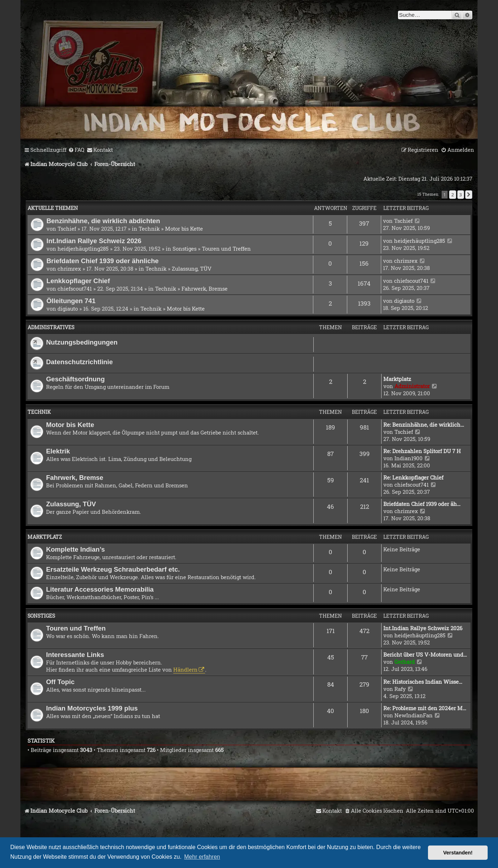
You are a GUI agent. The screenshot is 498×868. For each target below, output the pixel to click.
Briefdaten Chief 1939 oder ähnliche (103, 261)
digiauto (68, 308)
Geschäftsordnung (75, 379)
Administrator (412, 386)
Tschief (67, 229)
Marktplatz (397, 379)
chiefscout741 (75, 289)
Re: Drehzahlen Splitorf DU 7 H (422, 451)
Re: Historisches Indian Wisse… (423, 682)
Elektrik (58, 451)
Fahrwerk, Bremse (205, 289)
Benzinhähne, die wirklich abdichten (103, 221)
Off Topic (60, 682)
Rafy (400, 689)
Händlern (185, 669)
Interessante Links (75, 655)
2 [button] (452, 195)
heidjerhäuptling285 (83, 249)
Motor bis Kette (184, 229)
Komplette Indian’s (76, 549)
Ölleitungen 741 (71, 301)
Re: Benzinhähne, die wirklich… (424, 425)
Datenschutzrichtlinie (79, 362)
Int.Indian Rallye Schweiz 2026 (94, 241)
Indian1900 (409, 458)
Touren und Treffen (226, 249)
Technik (149, 229)
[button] (469, 195)
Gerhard (405, 662)
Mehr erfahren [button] (202, 857)
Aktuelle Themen (53, 208)
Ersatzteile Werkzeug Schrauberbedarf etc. (113, 569)
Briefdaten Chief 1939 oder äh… (422, 504)
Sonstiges (185, 249)
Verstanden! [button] (458, 853)
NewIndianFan (414, 715)
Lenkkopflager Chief (78, 281)
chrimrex (69, 269)
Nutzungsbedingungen (82, 342)
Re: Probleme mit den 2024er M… (425, 708)
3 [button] (461, 195)
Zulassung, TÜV (192, 269)
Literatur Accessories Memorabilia (100, 589)
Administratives (51, 327)
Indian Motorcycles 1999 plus (92, 708)
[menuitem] (76, 150)
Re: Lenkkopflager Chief (413, 477)
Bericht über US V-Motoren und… (425, 654)
